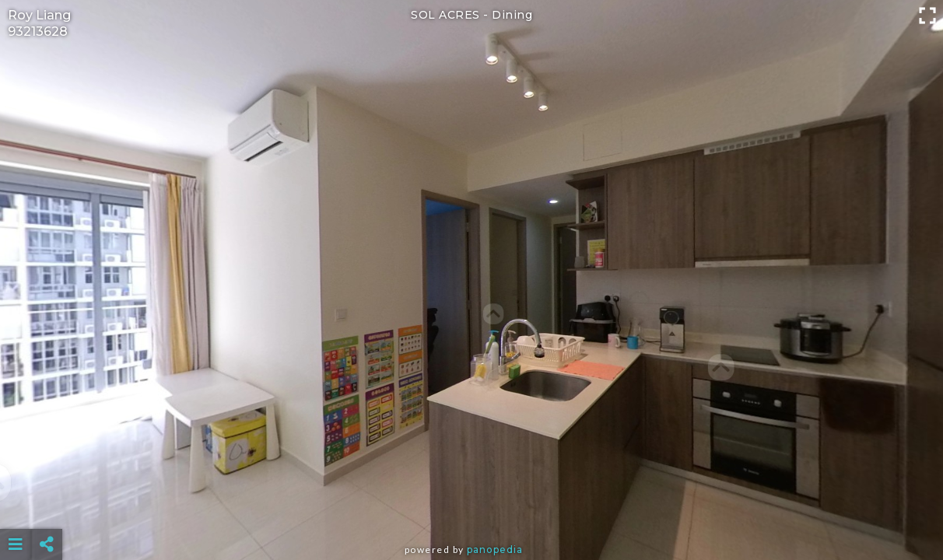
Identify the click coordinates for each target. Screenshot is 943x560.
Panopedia (495, 549)
